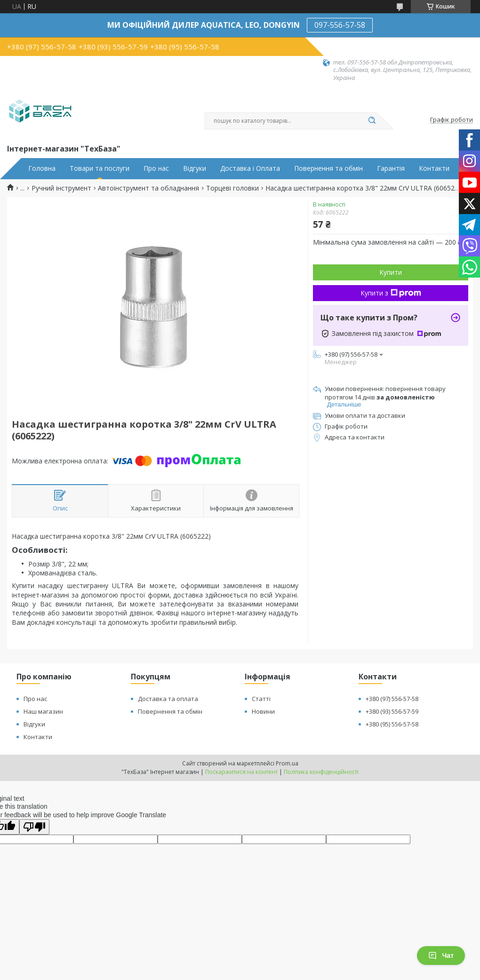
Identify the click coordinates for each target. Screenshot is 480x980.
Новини (263, 711)
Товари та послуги (100, 168)
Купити (391, 272)
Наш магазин (43, 711)
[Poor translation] (34, 827)
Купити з (391, 293)
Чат (441, 956)
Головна (42, 168)
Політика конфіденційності (321, 772)
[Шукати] (372, 121)
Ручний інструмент (61, 188)
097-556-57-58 (340, 25)
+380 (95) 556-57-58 (392, 724)
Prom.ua (287, 763)
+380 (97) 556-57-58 (392, 699)
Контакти (434, 168)
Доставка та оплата (168, 699)
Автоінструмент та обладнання (148, 188)
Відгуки (195, 168)
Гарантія (391, 168)
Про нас (156, 168)
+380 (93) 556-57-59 (392, 711)
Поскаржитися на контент (241, 772)
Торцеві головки (232, 188)
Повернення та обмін (328, 168)
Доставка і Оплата (250, 168)
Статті (261, 699)
